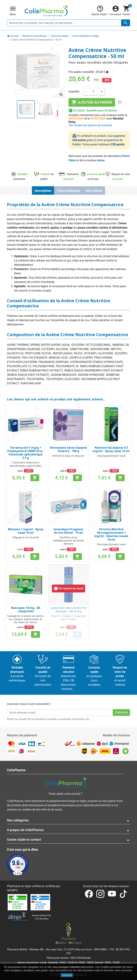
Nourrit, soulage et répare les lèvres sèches (68, 617)
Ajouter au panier (92, 102)
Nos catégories (18, 820)
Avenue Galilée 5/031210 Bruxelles (41, 917)
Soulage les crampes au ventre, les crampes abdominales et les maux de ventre (26, 619)
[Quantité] (93, 92)
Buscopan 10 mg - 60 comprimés (26, 609)
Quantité (74, 92)
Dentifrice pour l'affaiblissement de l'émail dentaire (68, 540)
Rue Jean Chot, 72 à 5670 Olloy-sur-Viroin (69, 949)
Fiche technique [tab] (68, 191)
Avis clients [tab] (94, 191)
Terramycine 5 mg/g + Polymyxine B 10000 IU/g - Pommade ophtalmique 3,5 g (26, 453)
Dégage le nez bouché (26, 537)
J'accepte (67, 975)
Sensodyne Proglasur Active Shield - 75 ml (68, 531)
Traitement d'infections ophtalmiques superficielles (26, 464)
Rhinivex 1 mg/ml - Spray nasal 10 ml (26, 531)
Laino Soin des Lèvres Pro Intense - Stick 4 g (68, 609)
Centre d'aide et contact (24, 840)
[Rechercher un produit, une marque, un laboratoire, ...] (68, 23)
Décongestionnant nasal (111, 456)
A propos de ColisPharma (25, 830)
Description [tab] (43, 191)
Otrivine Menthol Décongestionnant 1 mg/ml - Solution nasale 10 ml (111, 534)
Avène (101, 160)
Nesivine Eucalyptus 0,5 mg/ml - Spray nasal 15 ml (111, 449)
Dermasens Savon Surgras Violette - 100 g (68, 449)
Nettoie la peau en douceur (68, 456)
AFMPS (13, 890)
